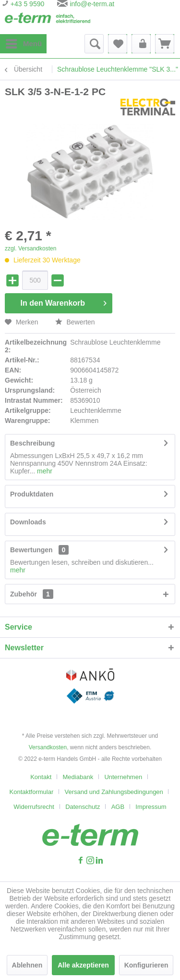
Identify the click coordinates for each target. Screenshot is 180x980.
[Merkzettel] (118, 44)
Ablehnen (27, 965)
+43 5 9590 (26, 4)
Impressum (151, 807)
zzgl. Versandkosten (30, 248)
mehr (44, 471)
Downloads (28, 522)
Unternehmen (123, 777)
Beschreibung (32, 443)
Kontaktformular (32, 792)
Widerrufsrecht (34, 807)
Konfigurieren (146, 965)
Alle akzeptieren (83, 965)
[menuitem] (23, 44)
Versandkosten (48, 747)
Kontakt (41, 777)
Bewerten (75, 322)
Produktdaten (32, 494)
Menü (24, 42)
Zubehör (32, 594)
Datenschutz (83, 807)
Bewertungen (31, 550)
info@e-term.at (92, 4)
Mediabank (78, 777)
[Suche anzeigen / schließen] (94, 44)
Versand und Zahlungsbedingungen (114, 792)
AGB (118, 807)
